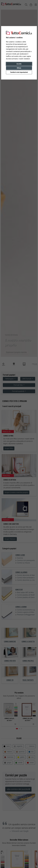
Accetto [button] (19, 64)
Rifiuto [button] (19, 68)
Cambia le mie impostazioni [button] (19, 72)
